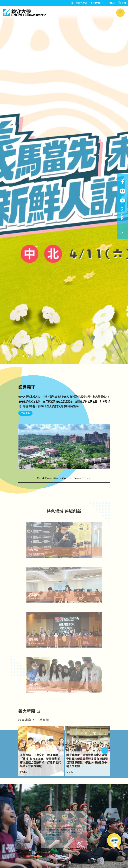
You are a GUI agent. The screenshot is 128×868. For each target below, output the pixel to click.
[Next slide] (36, 356)
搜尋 (110, 3)
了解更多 (25, 413)
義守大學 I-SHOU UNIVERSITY (25, 13)
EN (122, 3)
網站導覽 (82, 3)
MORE (23, 786)
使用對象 (96, 3)
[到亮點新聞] (38, 725)
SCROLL (123, 220)
